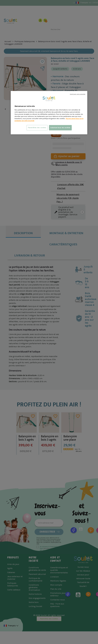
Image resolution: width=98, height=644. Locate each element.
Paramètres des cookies (37, 128)
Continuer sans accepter (78, 94)
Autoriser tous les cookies (60, 128)
